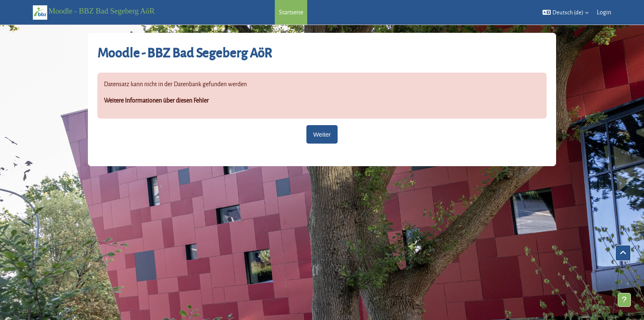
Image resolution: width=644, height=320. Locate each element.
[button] (566, 12)
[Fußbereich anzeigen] (624, 300)
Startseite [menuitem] (291, 12)
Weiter (322, 134)
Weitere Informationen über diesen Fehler (156, 100)
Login (604, 12)
